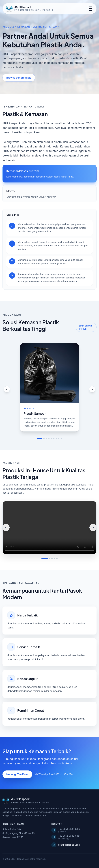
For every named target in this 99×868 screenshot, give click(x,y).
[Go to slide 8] (59, 438)
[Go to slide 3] (46, 438)
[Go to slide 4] (49, 438)
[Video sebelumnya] (6, 527)
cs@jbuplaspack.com (66, 845)
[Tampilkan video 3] (52, 559)
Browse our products (19, 78)
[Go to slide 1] (40, 438)
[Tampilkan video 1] (45, 559)
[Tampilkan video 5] (57, 559)
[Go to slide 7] (56, 438)
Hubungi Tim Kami (17, 774)
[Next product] (92, 389)
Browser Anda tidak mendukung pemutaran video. (49, 528)
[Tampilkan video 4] (54, 559)
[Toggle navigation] (90, 9)
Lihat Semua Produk (85, 327)
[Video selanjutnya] (93, 527)
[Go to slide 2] (44, 438)
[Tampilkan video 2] (49, 559)
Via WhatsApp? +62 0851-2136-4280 (54, 774)
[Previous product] (7, 389)
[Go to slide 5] (51, 438)
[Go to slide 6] (54, 438)
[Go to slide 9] (61, 438)
